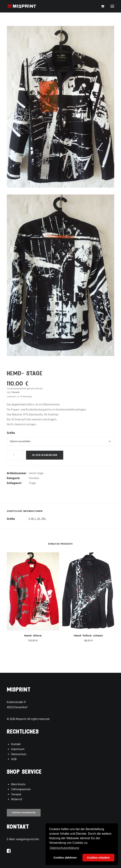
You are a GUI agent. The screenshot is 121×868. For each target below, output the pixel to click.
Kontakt (16, 744)
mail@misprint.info (27, 839)
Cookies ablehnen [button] (65, 858)
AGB (14, 759)
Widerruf (17, 799)
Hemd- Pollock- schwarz (88, 636)
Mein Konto (18, 784)
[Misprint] (22, 6)
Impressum (18, 749)
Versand (16, 794)
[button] (112, 6)
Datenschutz (19, 754)
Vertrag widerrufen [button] (24, 813)
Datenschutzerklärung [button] (64, 848)
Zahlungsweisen (21, 789)
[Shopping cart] (101, 6)
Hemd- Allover (33, 636)
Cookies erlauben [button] (98, 858)
